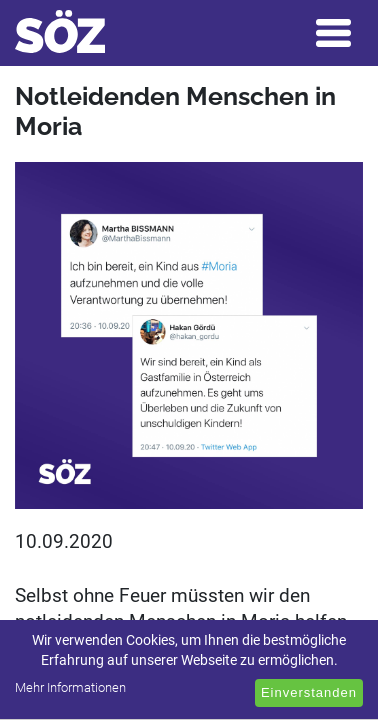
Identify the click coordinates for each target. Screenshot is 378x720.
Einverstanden (309, 692)
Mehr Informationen (70, 687)
